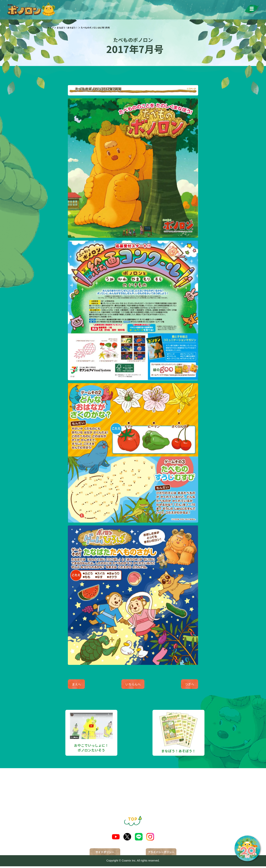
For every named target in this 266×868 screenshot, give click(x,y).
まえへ (81, 685)
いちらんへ (133, 685)
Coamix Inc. (129, 862)
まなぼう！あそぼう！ (67, 28)
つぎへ (185, 685)
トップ (51, 28)
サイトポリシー (105, 854)
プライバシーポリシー (161, 854)
